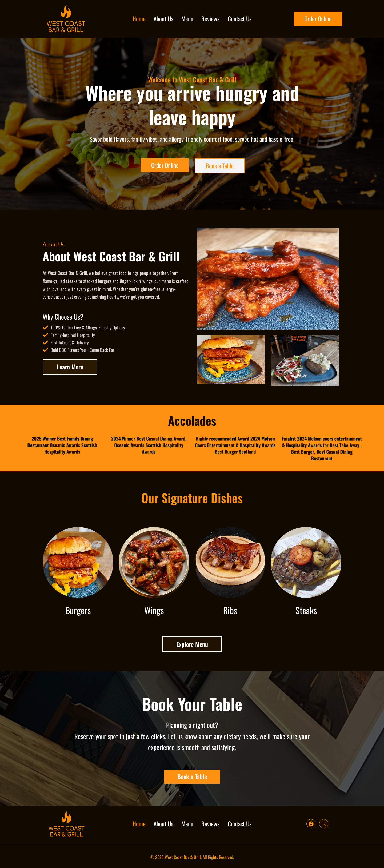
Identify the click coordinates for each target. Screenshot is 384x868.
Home (139, 19)
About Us (163, 19)
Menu (187, 19)
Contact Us (240, 19)
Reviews (211, 19)
